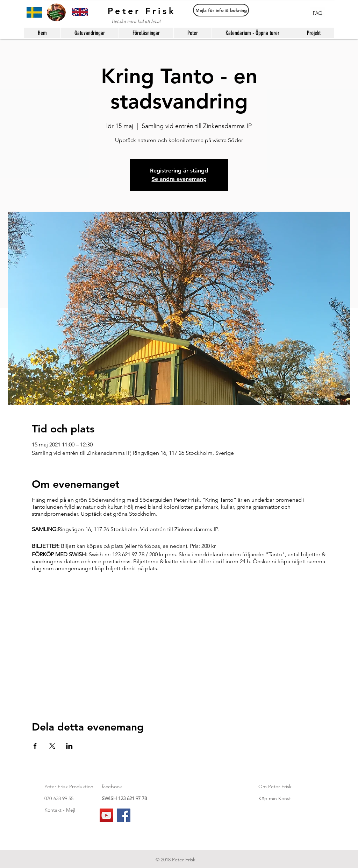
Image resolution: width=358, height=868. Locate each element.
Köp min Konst (275, 798)
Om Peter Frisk (275, 786)
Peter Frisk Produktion (69, 786)
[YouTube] (106, 815)
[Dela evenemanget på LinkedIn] (69, 746)
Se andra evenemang (179, 179)
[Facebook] (124, 815)
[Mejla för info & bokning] (221, 10)
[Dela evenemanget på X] (52, 746)
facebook (112, 786)
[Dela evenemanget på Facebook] (35, 746)
